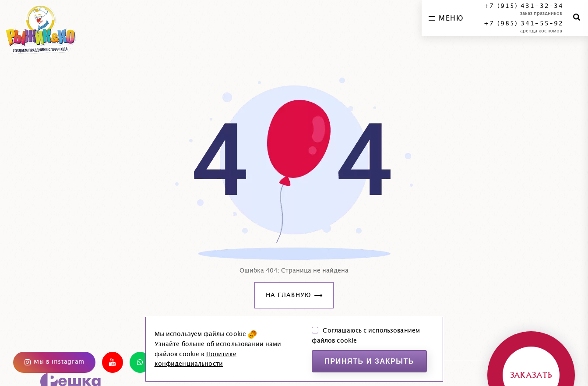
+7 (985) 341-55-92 (524, 24)
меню (446, 18)
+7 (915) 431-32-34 (524, 6)
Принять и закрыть (369, 361)
